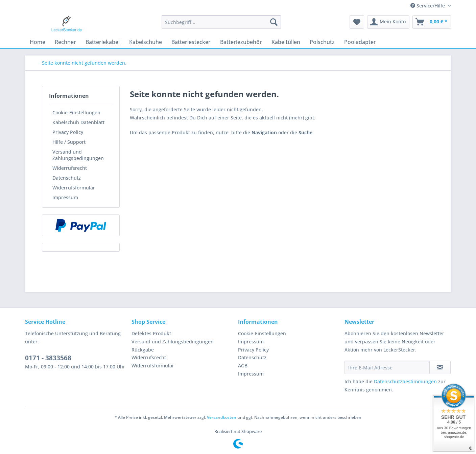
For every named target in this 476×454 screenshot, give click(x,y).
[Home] (38, 42)
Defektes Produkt (151, 333)
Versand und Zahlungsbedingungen (78, 155)
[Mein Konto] (388, 22)
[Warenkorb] (432, 22)
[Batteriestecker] (191, 42)
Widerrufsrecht (70, 168)
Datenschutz (67, 178)
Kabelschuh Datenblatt (78, 122)
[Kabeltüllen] (286, 42)
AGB (243, 366)
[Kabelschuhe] (146, 42)
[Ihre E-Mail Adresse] (387, 367)
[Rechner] (65, 42)
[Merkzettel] (357, 22)
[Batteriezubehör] (241, 42)
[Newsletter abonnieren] (440, 367)
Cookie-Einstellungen (76, 112)
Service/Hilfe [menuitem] (428, 6)
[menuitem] (221, 25)
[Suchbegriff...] (221, 22)
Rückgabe (143, 350)
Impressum (65, 197)
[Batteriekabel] (103, 42)
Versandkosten (222, 417)
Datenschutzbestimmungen (405, 381)
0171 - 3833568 (48, 358)
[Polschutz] (322, 42)
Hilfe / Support (69, 142)
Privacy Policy (68, 132)
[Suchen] (274, 22)
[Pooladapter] (360, 42)
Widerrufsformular (74, 188)
